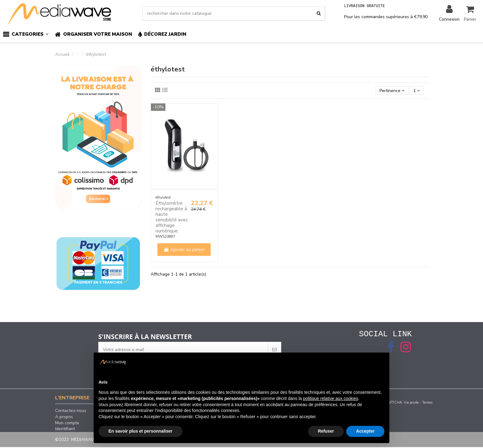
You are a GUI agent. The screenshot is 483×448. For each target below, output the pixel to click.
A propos (64, 418)
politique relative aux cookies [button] (331, 398)
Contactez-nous (71, 412)
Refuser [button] (326, 431)
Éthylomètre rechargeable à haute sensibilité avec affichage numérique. (172, 217)
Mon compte (67, 424)
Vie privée (411, 404)
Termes (427, 404)
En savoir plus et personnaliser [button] (140, 431)
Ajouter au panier (184, 250)
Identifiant (65, 430)
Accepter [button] (365, 431)
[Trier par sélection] (392, 91)
